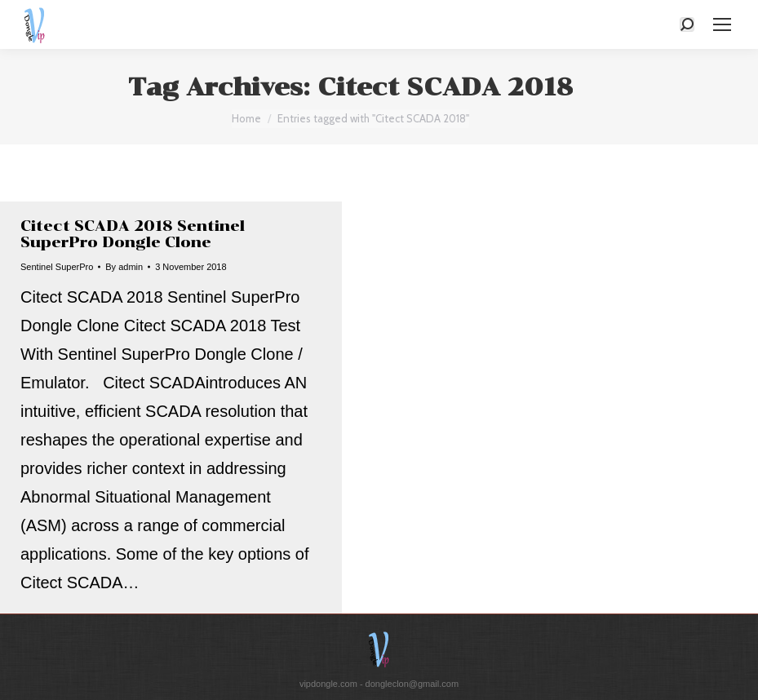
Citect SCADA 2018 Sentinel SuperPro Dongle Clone (133, 234)
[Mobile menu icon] (722, 24)
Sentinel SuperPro (57, 267)
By (124, 267)
